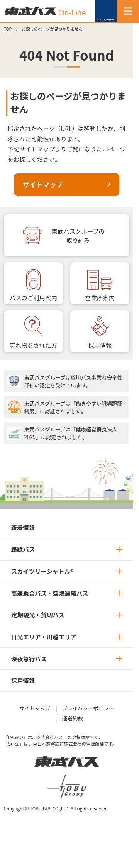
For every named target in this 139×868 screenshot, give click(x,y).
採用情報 (100, 345)
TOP (8, 29)
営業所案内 (100, 297)
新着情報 (23, 527)
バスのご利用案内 (33, 297)
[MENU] (128, 11)
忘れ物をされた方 (33, 345)
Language (106, 19)
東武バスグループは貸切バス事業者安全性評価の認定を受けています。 (73, 381)
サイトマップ (43, 184)
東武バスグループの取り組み (78, 235)
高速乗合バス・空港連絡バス (50, 593)
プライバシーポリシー (88, 708)
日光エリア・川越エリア (44, 637)
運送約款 (73, 718)
